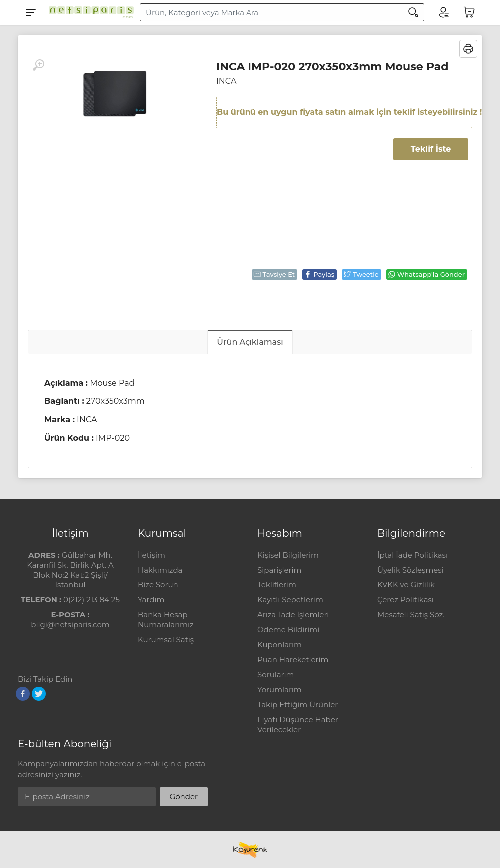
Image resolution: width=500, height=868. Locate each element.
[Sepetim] (469, 12)
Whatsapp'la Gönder (426, 274)
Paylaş (319, 274)
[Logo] (89, 12)
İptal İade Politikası (412, 555)
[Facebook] (23, 694)
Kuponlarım (280, 645)
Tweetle (361, 274)
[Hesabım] (443, 12)
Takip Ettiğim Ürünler (298, 705)
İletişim (151, 555)
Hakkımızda (160, 570)
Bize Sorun (158, 585)
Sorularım (276, 675)
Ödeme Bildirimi (288, 630)
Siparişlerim (279, 570)
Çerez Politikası (405, 600)
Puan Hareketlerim (293, 660)
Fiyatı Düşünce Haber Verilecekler (298, 724)
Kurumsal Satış (166, 640)
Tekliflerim (277, 585)
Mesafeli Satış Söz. (411, 615)
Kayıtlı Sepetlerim (290, 600)
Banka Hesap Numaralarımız (166, 620)
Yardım (151, 600)
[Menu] (31, 12)
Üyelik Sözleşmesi (410, 570)
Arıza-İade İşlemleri (293, 615)
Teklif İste (431, 149)
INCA (226, 81)
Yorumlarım (280, 690)
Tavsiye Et (274, 274)
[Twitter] (39, 694)
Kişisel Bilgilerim (288, 555)
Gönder (184, 796)
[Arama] (413, 12)
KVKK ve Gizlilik (406, 585)
